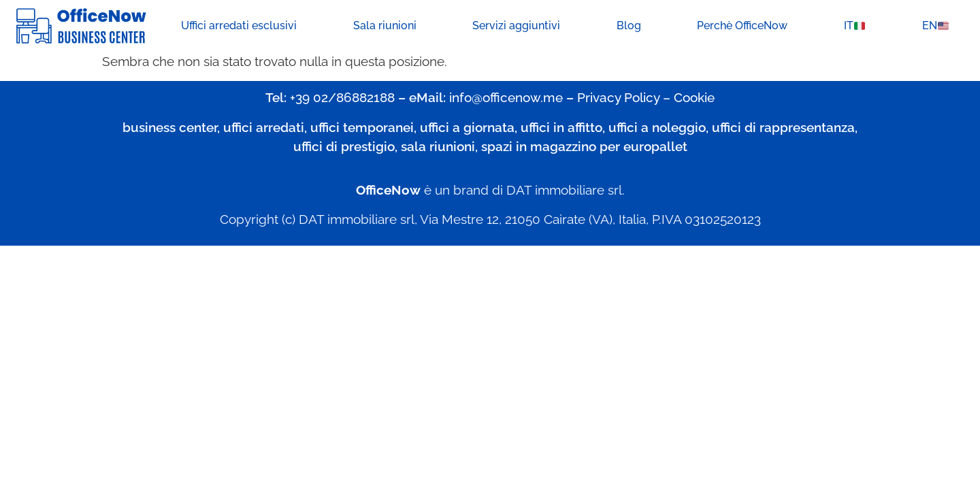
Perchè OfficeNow (742, 26)
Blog (629, 26)
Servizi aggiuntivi (516, 26)
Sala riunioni (385, 26)
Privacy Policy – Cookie (646, 97)
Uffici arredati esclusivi (239, 26)
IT (854, 26)
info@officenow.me (506, 97)
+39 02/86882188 (342, 97)
